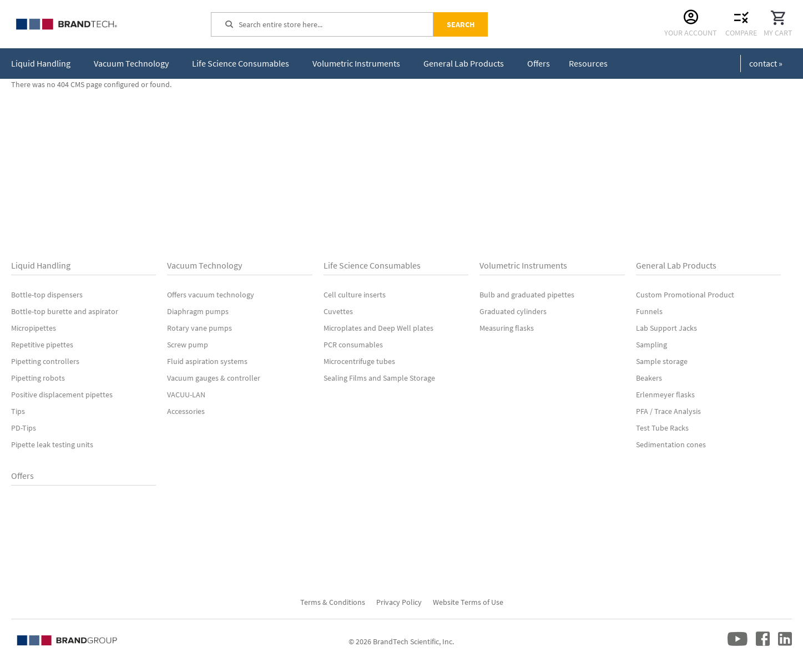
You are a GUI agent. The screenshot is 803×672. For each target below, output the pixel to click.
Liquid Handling (41, 265)
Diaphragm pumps (198, 311)
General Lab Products (676, 265)
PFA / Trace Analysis (668, 411)
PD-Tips (24, 428)
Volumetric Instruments (523, 265)
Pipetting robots (38, 378)
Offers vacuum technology (211, 295)
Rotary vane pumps (200, 328)
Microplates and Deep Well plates (378, 328)
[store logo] (94, 24)
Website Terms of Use (468, 602)
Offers (22, 476)
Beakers (649, 378)
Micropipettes (34, 328)
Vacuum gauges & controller (214, 378)
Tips (18, 411)
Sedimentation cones (671, 444)
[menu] (312, 64)
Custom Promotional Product (685, 295)
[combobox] (336, 24)
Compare (741, 33)
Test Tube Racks (662, 428)
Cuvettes (338, 311)
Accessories (186, 411)
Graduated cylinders (513, 311)
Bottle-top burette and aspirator (65, 311)
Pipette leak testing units (52, 444)
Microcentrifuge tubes (359, 361)
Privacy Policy (399, 602)
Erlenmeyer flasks (665, 395)
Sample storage (662, 361)
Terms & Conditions (333, 602)
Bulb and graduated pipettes (527, 295)
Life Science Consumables (372, 265)
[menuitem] (43, 64)
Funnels (649, 311)
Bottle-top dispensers (47, 295)
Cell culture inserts (355, 295)
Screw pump (188, 345)
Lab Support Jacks (666, 328)
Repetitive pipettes (42, 345)
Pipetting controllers (45, 361)
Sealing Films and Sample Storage (379, 378)
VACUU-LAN (186, 395)
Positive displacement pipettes (62, 395)
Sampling (652, 345)
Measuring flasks (507, 328)
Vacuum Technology (204, 265)
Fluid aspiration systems (207, 361)
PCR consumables (353, 345)
